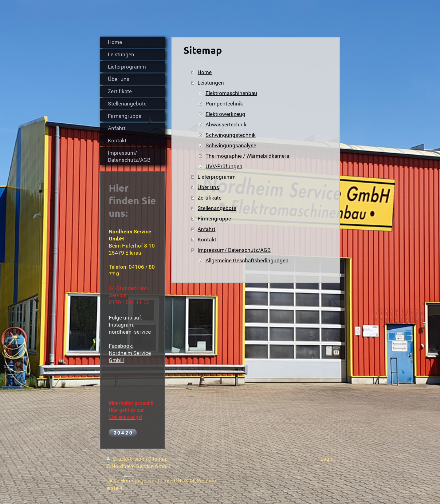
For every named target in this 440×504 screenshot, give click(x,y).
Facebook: (121, 346)
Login (327, 459)
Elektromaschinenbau (231, 93)
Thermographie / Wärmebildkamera (247, 156)
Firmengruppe (214, 218)
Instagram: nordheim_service (130, 328)
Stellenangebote (217, 208)
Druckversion (126, 459)
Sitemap (158, 459)
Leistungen (211, 83)
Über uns (208, 187)
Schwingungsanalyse (231, 145)
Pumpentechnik (224, 103)
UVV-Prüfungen (224, 166)
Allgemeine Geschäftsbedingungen (247, 260)
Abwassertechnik (226, 124)
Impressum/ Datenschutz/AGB (234, 250)
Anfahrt (206, 229)
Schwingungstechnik (231, 135)
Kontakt (207, 239)
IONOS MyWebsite (194, 480)
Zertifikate (210, 198)
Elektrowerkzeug (225, 114)
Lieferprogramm (217, 177)
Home (205, 72)
